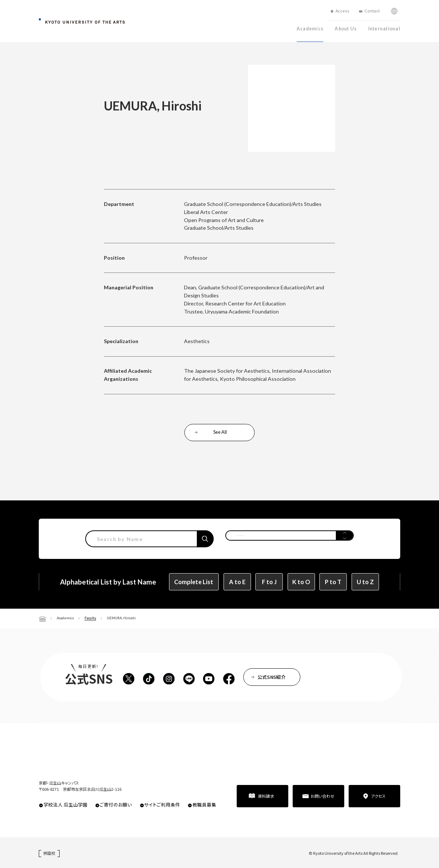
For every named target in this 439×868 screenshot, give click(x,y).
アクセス (378, 796)
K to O (301, 582)
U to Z (365, 582)
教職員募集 (204, 805)
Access (342, 11)
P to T (333, 582)
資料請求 (266, 796)
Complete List (194, 582)
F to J (269, 582)
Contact (372, 11)
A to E (237, 582)
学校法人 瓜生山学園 (65, 805)
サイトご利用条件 (162, 805)
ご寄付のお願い (116, 805)
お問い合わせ (322, 796)
